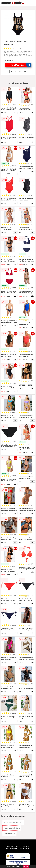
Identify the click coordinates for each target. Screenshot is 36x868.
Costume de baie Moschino (13, 822)
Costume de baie (9, 834)
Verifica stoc (21, 65)
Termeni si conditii (14, 846)
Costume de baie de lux (12, 828)
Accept (26, 866)
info (15, 113)
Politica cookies (24, 848)
